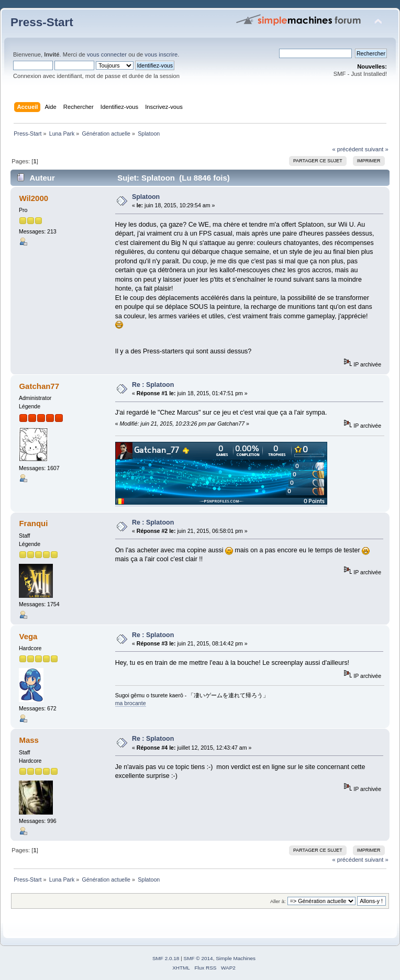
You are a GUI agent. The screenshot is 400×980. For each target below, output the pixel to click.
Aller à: (278, 901)
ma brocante (131, 703)
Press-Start (42, 22)
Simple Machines (236, 958)
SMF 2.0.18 (166, 958)
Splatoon (146, 197)
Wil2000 (34, 198)
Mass (29, 740)
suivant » (377, 149)
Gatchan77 (39, 386)
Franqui (33, 523)
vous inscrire (161, 54)
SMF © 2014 (198, 958)
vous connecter (107, 54)
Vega (28, 636)
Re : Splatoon (153, 385)
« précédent (347, 149)
